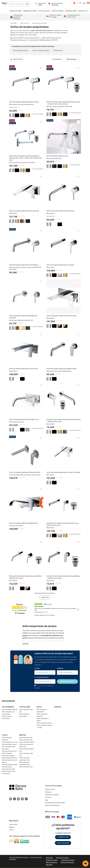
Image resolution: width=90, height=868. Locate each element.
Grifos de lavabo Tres (26, 740)
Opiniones (48, 792)
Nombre (37, 668)
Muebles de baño (16, 11)
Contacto (48, 797)
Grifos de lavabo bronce (9, 751)
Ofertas (58, 707)
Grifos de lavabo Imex (26, 738)
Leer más (25, 644)
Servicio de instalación (52, 805)
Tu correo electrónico (41, 677)
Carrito (11, 830)
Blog (46, 800)
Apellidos (60, 668)
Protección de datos (62, 858)
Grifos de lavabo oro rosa (10, 742)
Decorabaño (13, 23)
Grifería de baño (71, 11)
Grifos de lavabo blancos (10, 758)
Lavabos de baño (58, 11)
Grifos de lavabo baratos (21, 51)
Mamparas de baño (30, 11)
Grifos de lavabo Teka (26, 767)
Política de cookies (52, 860)
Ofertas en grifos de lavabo (41, 51)
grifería (25, 636)
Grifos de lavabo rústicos (44, 723)
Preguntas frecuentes (52, 795)
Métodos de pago (52, 863)
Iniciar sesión (13, 824)
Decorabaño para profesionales (55, 803)
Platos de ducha (44, 11)
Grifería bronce (58, 51)
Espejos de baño (84, 11)
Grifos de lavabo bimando (10, 710)
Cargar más (45, 597)
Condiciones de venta (68, 860)
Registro (12, 827)
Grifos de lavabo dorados (10, 765)
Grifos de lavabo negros (9, 744)
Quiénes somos (50, 789)
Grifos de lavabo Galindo (27, 742)
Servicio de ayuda (63, 843)
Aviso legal (49, 858)
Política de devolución (67, 863)
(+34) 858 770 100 (63, 837)
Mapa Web (49, 865)
